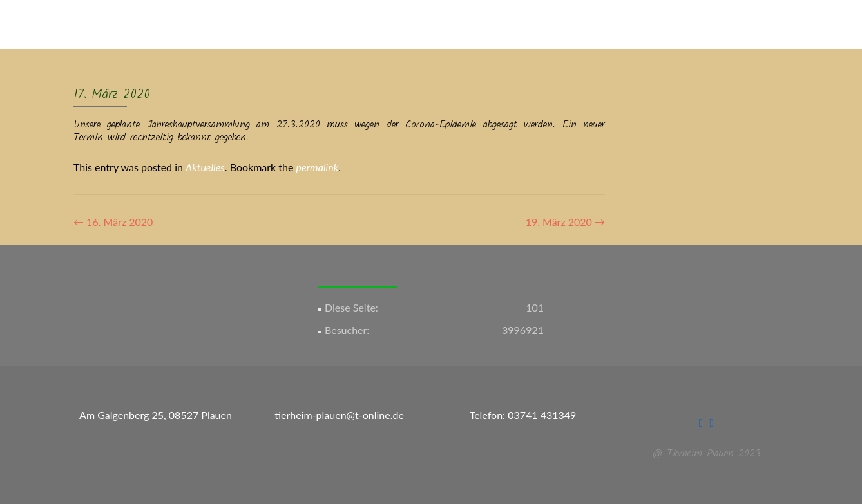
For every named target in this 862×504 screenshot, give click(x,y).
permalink (318, 167)
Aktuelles (205, 167)
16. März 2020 (113, 222)
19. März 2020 (565, 222)
